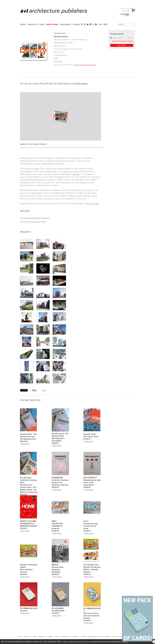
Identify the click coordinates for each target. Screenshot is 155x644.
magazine (42, 637)
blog (42, 24)
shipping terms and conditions (100, 637)
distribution (65, 637)
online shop (52, 24)
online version (92, 204)
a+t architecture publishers (57, 11)
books (50, 637)
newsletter (65, 24)
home (23, 24)
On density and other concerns (35, 218)
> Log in (127, 16)
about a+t (32, 24)
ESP (105, 24)
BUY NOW (122, 46)
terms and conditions (121, 637)
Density (76, 174)
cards (56, 637)
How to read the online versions (85, 65)
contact (76, 24)
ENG (100, 24)
